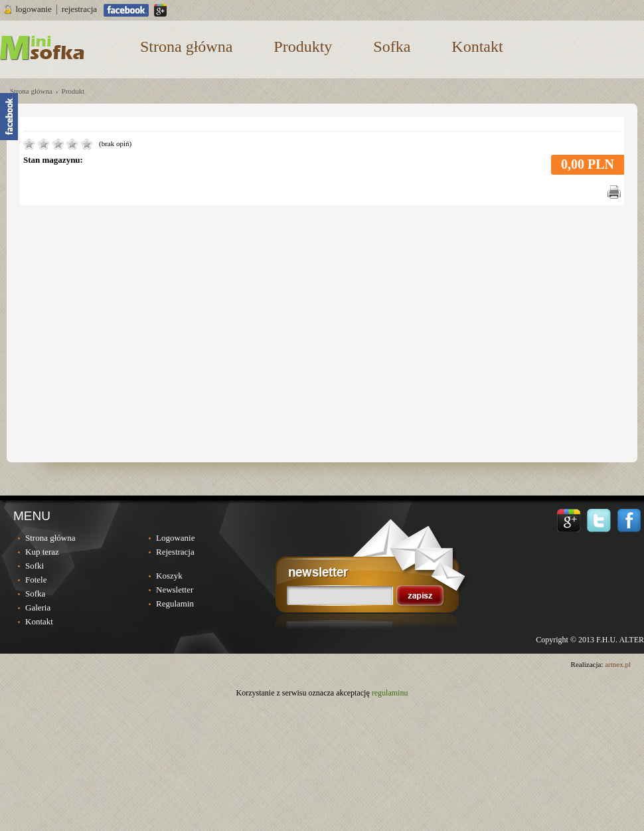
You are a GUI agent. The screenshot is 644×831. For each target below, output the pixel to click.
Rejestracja (175, 552)
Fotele (36, 580)
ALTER (631, 640)
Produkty (303, 46)
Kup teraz (42, 552)
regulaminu (390, 693)
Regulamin (175, 603)
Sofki (35, 566)
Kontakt (477, 46)
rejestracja (79, 9)
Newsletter (175, 590)
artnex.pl (618, 664)
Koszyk (169, 576)
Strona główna (186, 46)
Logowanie (175, 538)
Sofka (392, 46)
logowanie (34, 9)
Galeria (38, 607)
